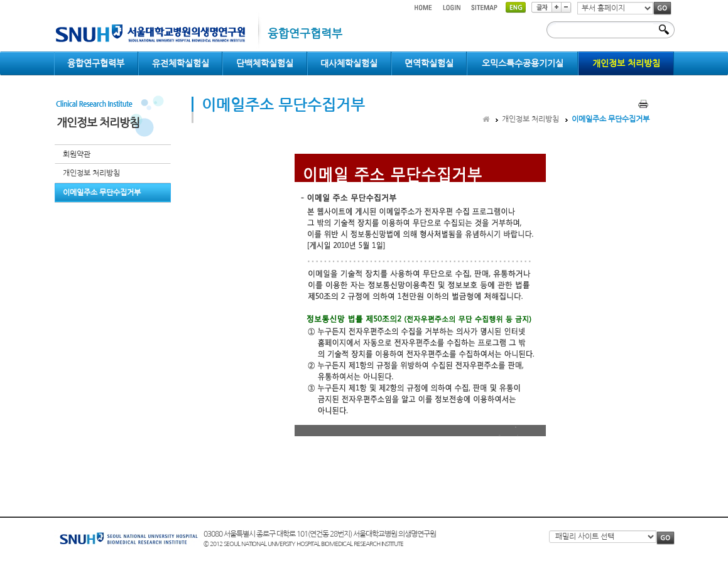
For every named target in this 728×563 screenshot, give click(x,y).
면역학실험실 (429, 63)
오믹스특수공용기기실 (523, 63)
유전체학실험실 (181, 63)
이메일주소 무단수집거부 (102, 193)
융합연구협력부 (96, 63)
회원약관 (77, 154)
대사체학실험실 (349, 63)
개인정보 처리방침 (626, 63)
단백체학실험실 (265, 63)
